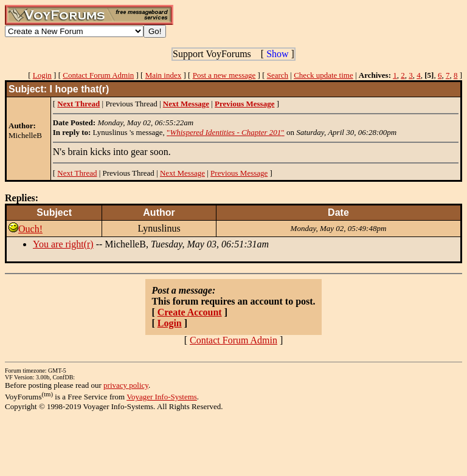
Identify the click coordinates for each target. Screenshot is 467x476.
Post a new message (224, 75)
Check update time (323, 75)
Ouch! (30, 229)
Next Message (182, 173)
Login (42, 75)
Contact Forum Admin (98, 75)
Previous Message (239, 173)
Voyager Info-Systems (162, 397)
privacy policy (126, 385)
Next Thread (77, 173)
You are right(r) (63, 244)
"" (226, 132)
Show (277, 54)
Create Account (190, 312)
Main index (164, 75)
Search (278, 75)
